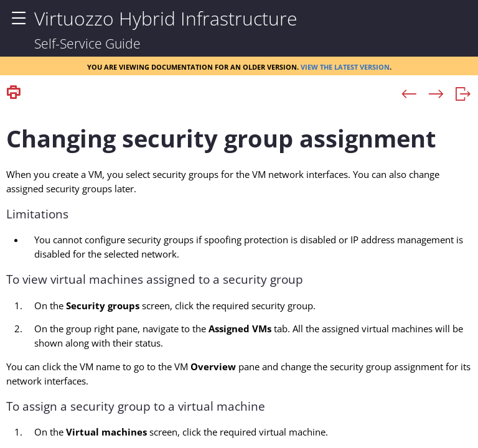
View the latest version (345, 66)
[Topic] (239, 276)
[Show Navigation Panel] (19, 19)
